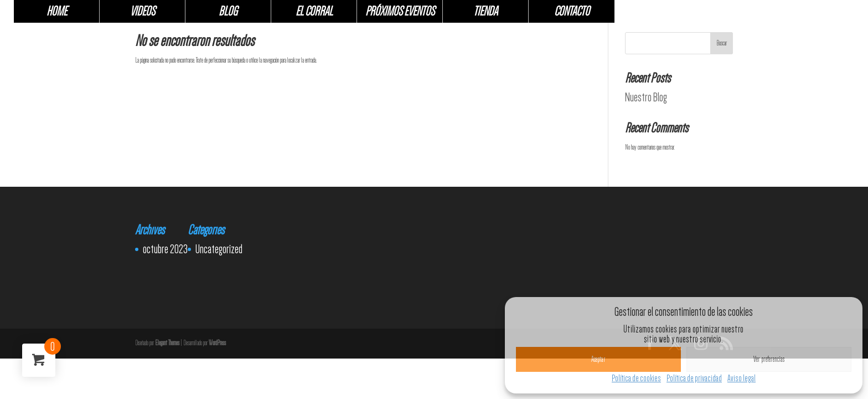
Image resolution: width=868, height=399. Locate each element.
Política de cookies (636, 378)
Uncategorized (219, 249)
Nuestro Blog (646, 97)
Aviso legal (742, 378)
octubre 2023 (165, 249)
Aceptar (598, 359)
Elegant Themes (167, 343)
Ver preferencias (769, 359)
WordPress (217, 343)
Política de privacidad (694, 378)
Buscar (722, 43)
